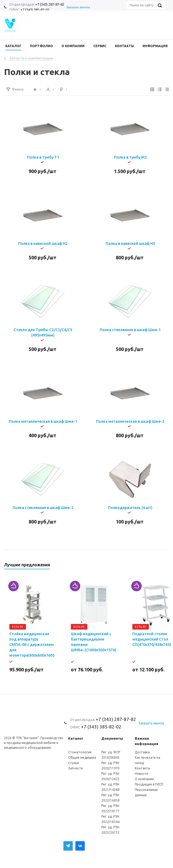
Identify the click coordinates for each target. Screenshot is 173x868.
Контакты (143, 768)
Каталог (76, 738)
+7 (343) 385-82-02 (35, 10)
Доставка (142, 752)
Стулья (74, 763)
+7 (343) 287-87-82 (50, 4)
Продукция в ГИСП (149, 784)
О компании (144, 779)
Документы (112, 738)
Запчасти (76, 768)
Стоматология (80, 752)
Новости (141, 774)
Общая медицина (82, 757)
